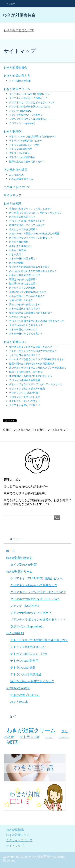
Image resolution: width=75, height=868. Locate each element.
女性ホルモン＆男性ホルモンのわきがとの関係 (34, 233)
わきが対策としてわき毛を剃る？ (27, 296)
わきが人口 (15, 254)
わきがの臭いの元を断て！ (24, 258)
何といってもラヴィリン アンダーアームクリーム (36, 384)
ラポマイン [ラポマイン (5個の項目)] (64, 737)
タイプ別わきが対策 (20, 81)
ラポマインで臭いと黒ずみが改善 (27, 389)
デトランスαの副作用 (21, 149)
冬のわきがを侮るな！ (21, 246)
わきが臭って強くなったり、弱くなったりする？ (35, 213)
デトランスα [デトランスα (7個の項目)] (29, 737)
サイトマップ (12, 195)
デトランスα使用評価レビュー (25, 141)
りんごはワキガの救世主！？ (25, 355)
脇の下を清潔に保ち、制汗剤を (26, 372)
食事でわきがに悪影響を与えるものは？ (31, 313)
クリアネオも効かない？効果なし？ (28, 98)
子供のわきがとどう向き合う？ (26, 325)
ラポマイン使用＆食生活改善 (25, 380)
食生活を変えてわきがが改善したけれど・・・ (34, 347)
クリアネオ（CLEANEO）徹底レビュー (30, 94)
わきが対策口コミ (15, 342)
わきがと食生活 (18, 250)
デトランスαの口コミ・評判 (24, 145)
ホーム (10, 551)
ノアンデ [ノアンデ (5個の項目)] (49, 737)
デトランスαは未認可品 (22, 157)
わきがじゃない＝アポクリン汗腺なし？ (31, 238)
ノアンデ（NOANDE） (22, 111)
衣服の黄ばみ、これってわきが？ (27, 225)
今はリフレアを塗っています (25, 397)
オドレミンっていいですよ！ (25, 401)
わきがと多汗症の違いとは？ (25, 275)
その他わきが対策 (15, 170)
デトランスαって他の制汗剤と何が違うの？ (33, 137)
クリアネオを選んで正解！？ (25, 405)
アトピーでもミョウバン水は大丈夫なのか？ (33, 351)
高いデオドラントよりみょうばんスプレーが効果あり (38, 368)
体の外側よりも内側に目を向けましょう (31, 376)
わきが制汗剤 (12, 132)
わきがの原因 (16, 263)
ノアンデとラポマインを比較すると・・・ (32, 119)
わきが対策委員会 (19, 15)
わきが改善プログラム (21, 179)
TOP (19, 30)
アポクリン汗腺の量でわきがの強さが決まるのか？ (37, 321)
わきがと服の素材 (19, 242)
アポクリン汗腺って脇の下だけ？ (27, 221)
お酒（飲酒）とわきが (21, 300)
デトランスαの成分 (19, 153)
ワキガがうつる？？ (20, 317)
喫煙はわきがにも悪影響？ (24, 279)
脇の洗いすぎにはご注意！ (24, 283)
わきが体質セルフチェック (24, 329)
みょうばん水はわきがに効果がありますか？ (33, 271)
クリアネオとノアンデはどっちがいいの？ (32, 102)
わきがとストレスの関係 (22, 288)
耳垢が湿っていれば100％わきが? (27, 292)
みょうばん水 (16, 175)
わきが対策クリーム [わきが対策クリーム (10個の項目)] (31, 730)
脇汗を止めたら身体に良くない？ (27, 162)
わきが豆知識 (12, 203)
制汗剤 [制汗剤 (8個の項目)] (13, 742)
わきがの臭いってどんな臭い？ (26, 334)
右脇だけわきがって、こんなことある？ (31, 208)
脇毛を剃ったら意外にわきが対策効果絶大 (32, 364)
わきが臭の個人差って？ (22, 217)
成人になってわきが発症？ (24, 229)
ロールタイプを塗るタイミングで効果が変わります (37, 359)
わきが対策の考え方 (17, 76)
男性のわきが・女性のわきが (25, 304)
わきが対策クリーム (17, 89)
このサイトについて (17, 187)
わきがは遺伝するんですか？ (25, 309)
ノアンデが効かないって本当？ (26, 115)
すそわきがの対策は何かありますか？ (30, 267)
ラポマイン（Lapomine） (23, 123)
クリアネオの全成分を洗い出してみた (30, 106)
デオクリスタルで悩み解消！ (25, 393)
